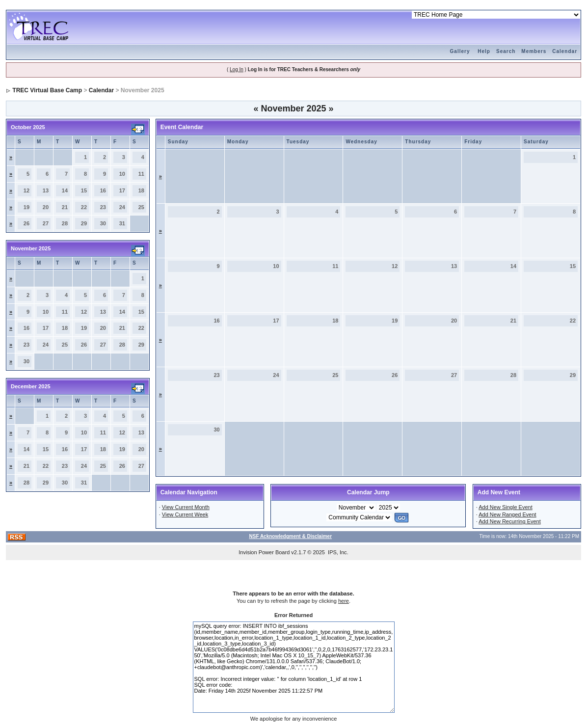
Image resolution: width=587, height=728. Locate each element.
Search (506, 51)
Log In (237, 69)
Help (484, 51)
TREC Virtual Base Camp (47, 90)
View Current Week (185, 514)
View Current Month (186, 507)
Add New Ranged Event (507, 514)
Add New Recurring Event (510, 521)
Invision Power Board (264, 552)
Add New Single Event (505, 507)
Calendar (565, 51)
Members (534, 51)
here (344, 601)
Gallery (460, 51)
